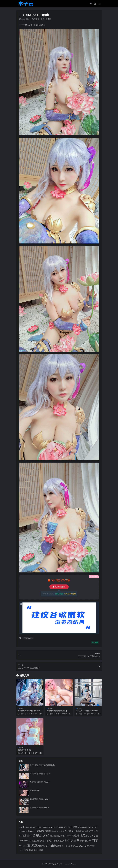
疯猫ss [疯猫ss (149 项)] (43, 840)
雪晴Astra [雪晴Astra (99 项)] (74, 846)
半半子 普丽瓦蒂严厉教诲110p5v (42, 765)
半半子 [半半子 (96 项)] (54, 831)
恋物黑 (79, 708)
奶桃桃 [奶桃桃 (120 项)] (78, 831)
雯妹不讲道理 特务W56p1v (40, 782)
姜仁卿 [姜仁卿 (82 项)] (84, 831)
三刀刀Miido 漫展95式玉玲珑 (87, 710)
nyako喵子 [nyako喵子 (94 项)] (63, 827)
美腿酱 (37, 19)
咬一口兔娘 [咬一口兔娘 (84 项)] (60, 831)
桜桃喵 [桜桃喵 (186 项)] (75, 835)
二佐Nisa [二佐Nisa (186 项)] (39, 831)
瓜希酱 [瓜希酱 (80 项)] (37, 841)
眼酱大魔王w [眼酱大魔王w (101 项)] (59, 841)
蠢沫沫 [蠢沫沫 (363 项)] (32, 845)
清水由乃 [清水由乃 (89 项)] (32, 841)
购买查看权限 (59, 587)
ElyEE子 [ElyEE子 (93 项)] (34, 827)
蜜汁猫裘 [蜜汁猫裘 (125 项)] (23, 846)
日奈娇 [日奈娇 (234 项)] (31, 835)
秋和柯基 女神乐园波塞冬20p (29, 710)
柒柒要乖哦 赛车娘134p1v (40, 799)
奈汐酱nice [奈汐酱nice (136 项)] (70, 831)
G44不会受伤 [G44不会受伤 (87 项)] (41, 827)
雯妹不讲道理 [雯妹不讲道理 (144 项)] (85, 846)
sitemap (73, 864)
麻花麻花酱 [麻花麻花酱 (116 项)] (38, 850)
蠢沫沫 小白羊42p (24, 750)
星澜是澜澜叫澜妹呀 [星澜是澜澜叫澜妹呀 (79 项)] (56, 836)
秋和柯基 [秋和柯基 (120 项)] (84, 841)
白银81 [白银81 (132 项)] (51, 840)
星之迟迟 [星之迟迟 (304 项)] (42, 835)
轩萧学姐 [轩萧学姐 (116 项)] (42, 846)
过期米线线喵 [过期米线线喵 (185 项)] (54, 846)
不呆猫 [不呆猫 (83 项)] (24, 831)
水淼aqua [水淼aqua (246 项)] (87, 835)
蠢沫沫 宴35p (35, 790)
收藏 (95, 642)
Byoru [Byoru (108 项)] (28, 827)
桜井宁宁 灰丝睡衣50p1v (39, 807)
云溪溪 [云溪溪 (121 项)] (48, 831)
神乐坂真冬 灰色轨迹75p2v (40, 773)
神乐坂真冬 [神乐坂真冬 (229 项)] (72, 840)
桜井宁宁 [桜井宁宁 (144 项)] (67, 836)
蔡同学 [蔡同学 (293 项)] (93, 840)
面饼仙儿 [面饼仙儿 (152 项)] (29, 850)
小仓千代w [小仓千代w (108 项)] (91, 831)
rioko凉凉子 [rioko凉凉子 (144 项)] (74, 827)
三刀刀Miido (28, 638)
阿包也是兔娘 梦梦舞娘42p (57, 710)
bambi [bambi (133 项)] (22, 827)
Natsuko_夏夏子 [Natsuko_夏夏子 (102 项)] (52, 827)
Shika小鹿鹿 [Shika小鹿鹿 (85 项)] (84, 827)
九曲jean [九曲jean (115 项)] (30, 831)
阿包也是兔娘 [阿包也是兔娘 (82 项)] (66, 846)
